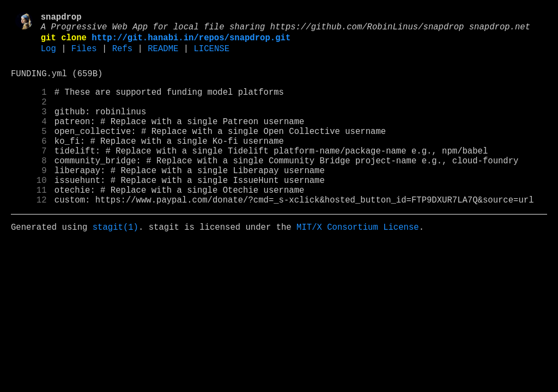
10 (29, 212)
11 (29, 224)
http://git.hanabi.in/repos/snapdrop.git (191, 43)
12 (29, 236)
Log (48, 56)
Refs (122, 56)
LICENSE (211, 56)
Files (84, 56)
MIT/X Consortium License (358, 265)
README (163, 56)
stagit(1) (116, 265)
